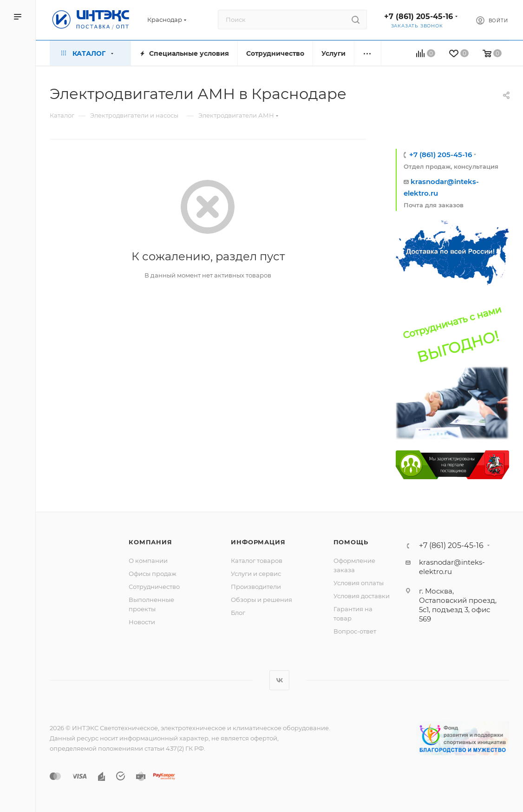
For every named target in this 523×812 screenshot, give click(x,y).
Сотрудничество (154, 587)
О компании (148, 561)
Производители (256, 587)
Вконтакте (279, 680)
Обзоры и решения (261, 600)
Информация (258, 542)
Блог (238, 613)
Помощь (351, 542)
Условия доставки (362, 596)
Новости (142, 622)
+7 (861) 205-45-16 (418, 17)
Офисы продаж (153, 574)
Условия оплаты (359, 583)
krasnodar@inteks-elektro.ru (452, 567)
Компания (150, 542)
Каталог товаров (257, 561)
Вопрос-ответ (355, 631)
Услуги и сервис (256, 574)
